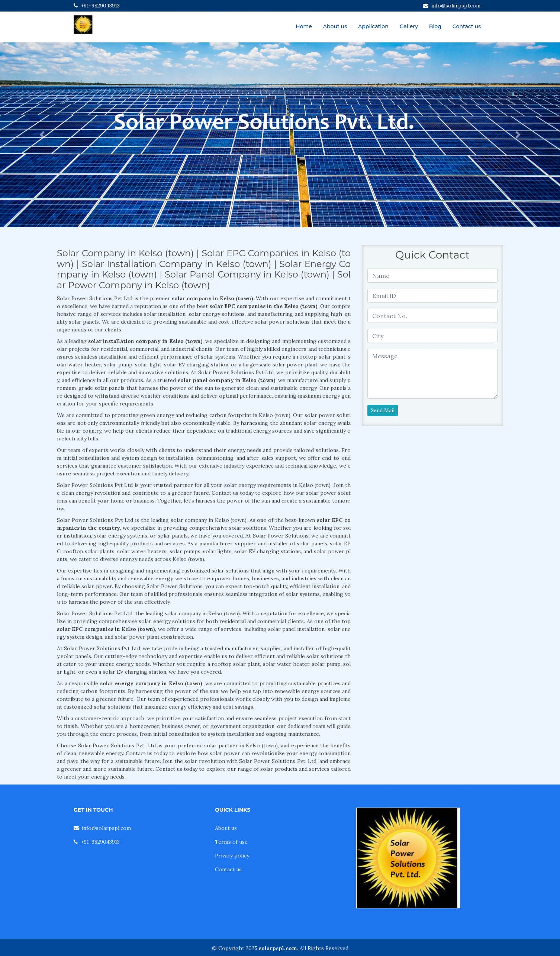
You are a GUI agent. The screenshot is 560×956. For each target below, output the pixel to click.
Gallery (409, 26)
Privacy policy (232, 856)
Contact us (467, 26)
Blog (435, 26)
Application (373, 26)
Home (304, 26)
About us (335, 26)
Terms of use (231, 842)
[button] (42, 135)
